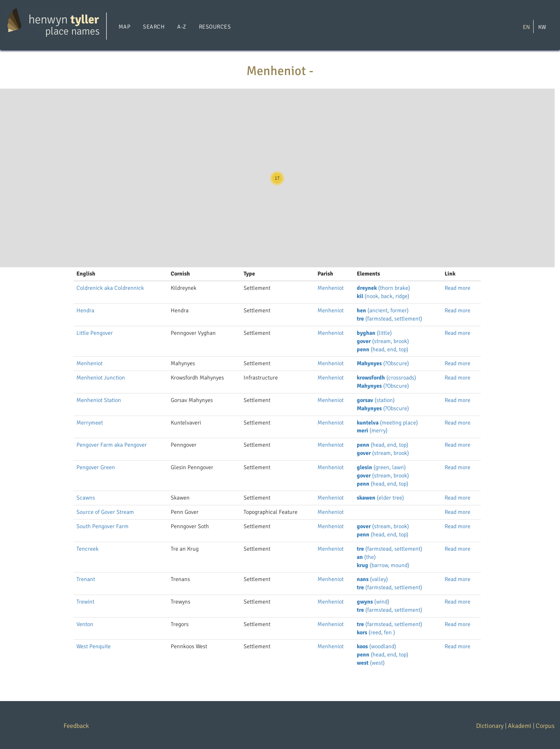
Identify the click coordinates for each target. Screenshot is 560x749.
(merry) (372, 431)
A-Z (182, 27)
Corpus (545, 726)
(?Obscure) (383, 363)
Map (124, 27)
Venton (85, 624)
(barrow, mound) (383, 565)
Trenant (86, 579)
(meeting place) (387, 423)
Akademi (520, 726)
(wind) (373, 602)
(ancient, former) (383, 311)
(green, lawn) (381, 467)
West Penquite (94, 646)
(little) (374, 333)
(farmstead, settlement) (389, 319)
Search (154, 27)
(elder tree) (380, 498)
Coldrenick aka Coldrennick (110, 288)
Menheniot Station (99, 400)
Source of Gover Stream (105, 512)
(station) (376, 400)
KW (542, 27)
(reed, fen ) (376, 633)
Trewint (85, 602)
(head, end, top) (382, 349)
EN (526, 27)
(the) (366, 557)
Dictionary (490, 726)
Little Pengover (95, 333)
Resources (215, 27)
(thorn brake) (383, 288)
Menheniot (331, 288)
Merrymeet (90, 423)
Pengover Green (96, 467)
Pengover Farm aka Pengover (112, 445)
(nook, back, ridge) (383, 296)
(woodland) (376, 646)
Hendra (85, 311)
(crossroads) (386, 378)
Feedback (76, 726)
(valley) (372, 579)
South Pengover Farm (102, 526)
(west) (371, 663)
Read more (457, 288)
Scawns (86, 498)
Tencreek (87, 549)
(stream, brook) (383, 341)
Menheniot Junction (101, 378)
